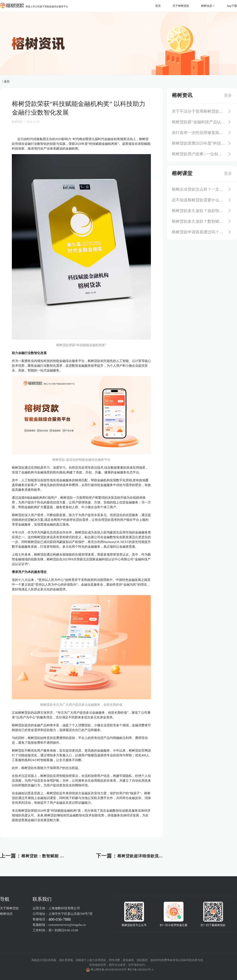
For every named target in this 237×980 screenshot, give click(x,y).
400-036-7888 (60, 919)
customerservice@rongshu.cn (67, 925)
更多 (228, 95)
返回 (5, 81)
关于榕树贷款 (181, 6)
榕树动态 (6, 914)
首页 (158, 6)
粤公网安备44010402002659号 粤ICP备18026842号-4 (122, 970)
